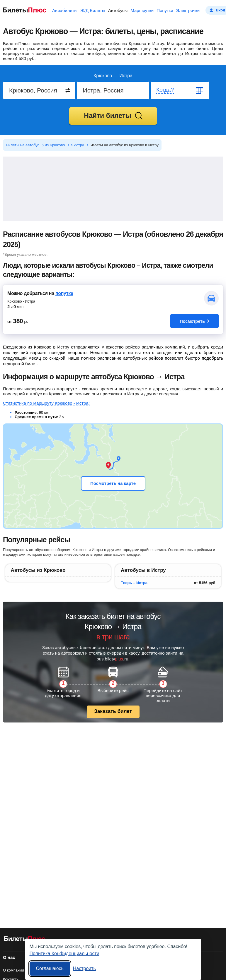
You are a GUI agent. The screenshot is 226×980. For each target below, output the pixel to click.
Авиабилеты (65, 10)
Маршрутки (142, 10)
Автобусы (118, 10)
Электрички (188, 10)
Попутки (165, 10)
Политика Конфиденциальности (64, 954)
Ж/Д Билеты (93, 10)
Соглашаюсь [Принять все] (50, 968)
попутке (64, 293)
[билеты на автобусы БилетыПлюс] (25, 940)
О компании (13, 970)
